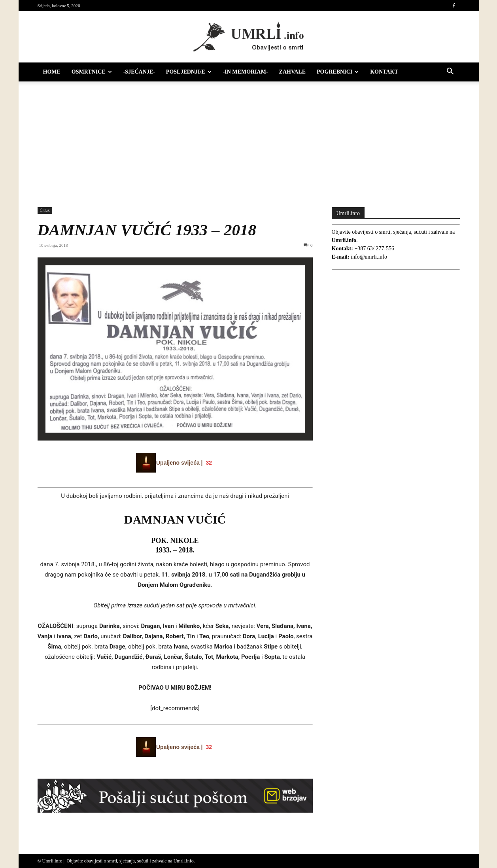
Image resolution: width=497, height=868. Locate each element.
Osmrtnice (92, 72)
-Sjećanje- (139, 72)
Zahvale (292, 72)
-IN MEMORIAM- (246, 72)
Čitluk (45, 210)
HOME (52, 72)
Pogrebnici (338, 72)
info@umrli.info (369, 257)
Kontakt (384, 72)
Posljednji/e (189, 72)
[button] (450, 73)
